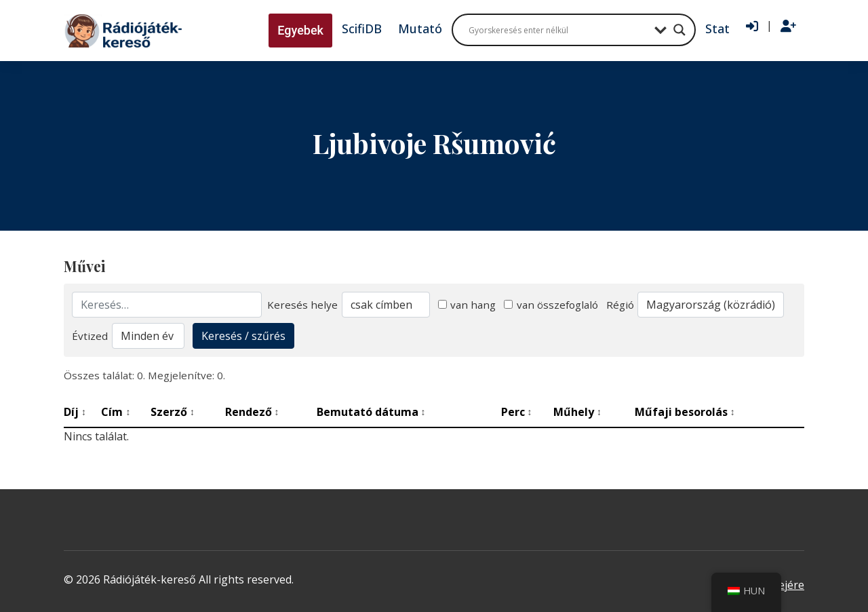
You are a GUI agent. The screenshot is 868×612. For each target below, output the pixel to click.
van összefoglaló (551, 305)
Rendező (252, 412)
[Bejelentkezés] (752, 26)
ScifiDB (362, 28)
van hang (467, 305)
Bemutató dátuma (371, 412)
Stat (717, 28)
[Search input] (558, 30)
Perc (517, 412)
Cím (116, 412)
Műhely (577, 412)
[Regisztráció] (788, 26)
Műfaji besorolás (685, 412)
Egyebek (300, 30)
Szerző (173, 412)
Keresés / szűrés (243, 336)
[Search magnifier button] (679, 30)
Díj (75, 412)
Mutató (420, 28)
